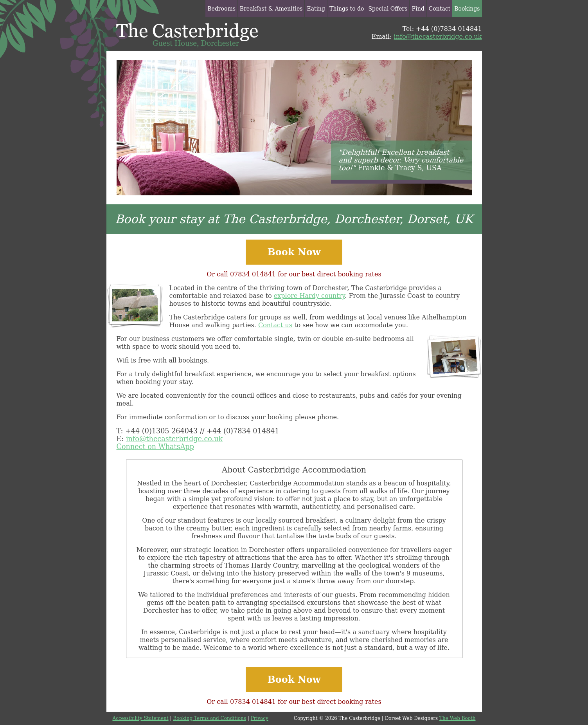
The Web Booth (457, 718)
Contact (440, 9)
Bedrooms (221, 9)
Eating (316, 9)
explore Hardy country (309, 296)
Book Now (294, 252)
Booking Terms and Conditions (209, 718)
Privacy (260, 718)
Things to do (347, 9)
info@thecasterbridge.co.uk (438, 37)
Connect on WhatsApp (155, 447)
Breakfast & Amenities (271, 9)
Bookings (467, 9)
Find (418, 9)
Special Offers (388, 9)
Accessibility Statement (141, 718)
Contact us (275, 325)
